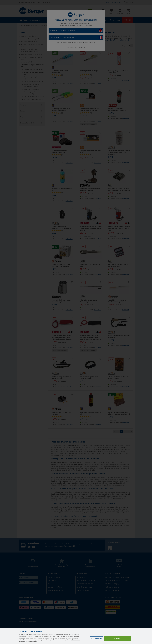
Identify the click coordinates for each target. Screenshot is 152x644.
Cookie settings (96, 638)
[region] (76, 636)
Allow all (118, 638)
